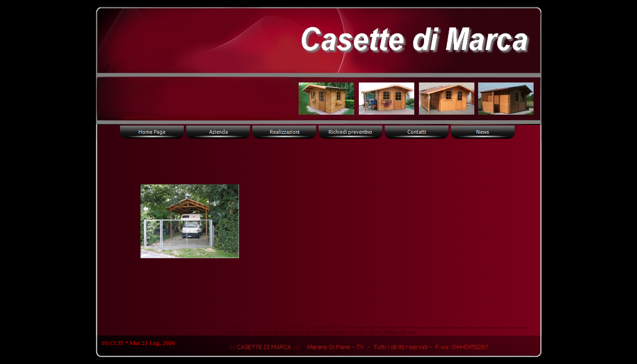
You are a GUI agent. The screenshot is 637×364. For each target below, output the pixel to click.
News (375, 332)
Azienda (262, 332)
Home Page (238, 332)
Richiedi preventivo (325, 332)
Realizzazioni (288, 332)
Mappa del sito (400, 332)
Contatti (358, 332)
